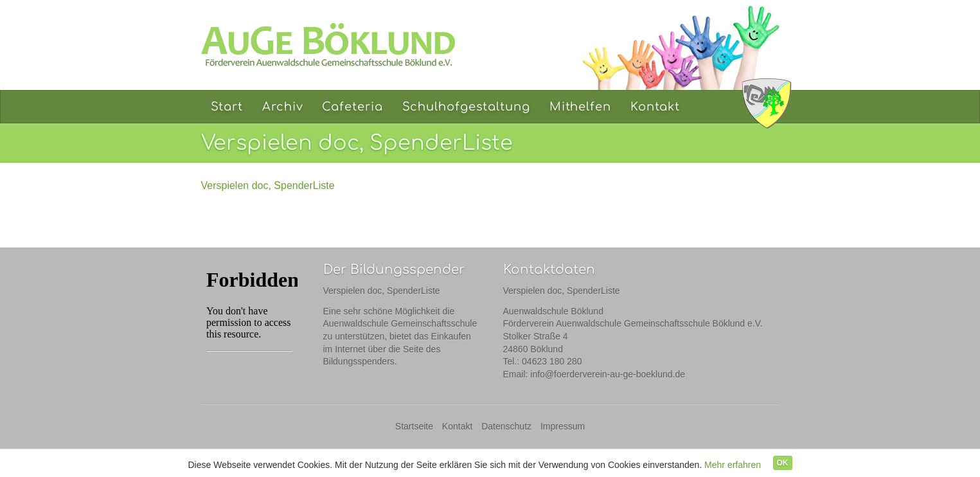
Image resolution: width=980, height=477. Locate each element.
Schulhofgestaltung (466, 107)
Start (227, 107)
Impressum (563, 426)
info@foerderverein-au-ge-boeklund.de (608, 374)
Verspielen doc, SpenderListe (268, 185)
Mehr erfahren (733, 465)
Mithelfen (580, 107)
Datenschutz (506, 426)
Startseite (414, 426)
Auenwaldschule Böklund (767, 103)
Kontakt (655, 107)
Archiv (282, 107)
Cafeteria (352, 107)
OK (783, 463)
